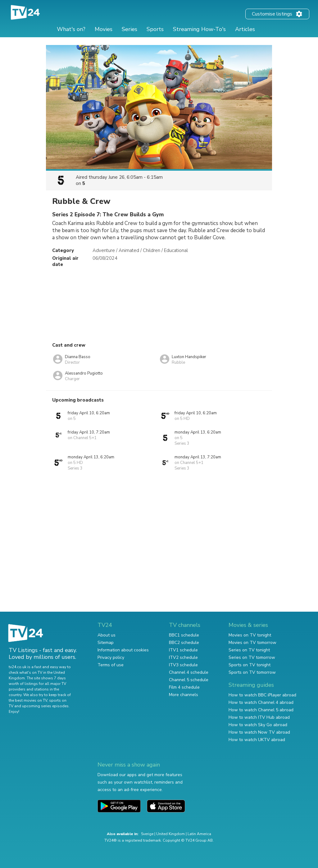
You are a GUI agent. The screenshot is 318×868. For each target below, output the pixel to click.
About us (107, 635)
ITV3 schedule (183, 665)
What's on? (71, 29)
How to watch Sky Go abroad (258, 725)
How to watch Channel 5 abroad (261, 710)
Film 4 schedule (184, 687)
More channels (184, 695)
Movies (104, 29)
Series (129, 29)
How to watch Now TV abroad (259, 732)
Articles (245, 29)
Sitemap (106, 643)
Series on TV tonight (249, 650)
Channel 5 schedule (189, 680)
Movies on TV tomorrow (252, 643)
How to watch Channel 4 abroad (261, 702)
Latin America (199, 834)
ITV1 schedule (183, 650)
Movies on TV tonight (250, 635)
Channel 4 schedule (189, 672)
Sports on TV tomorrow (252, 672)
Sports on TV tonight (250, 665)
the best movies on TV (28, 700)
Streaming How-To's (199, 29)
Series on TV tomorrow (252, 657)
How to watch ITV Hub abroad (259, 717)
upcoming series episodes (45, 706)
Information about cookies (123, 650)
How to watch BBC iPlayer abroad (262, 695)
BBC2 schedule (184, 643)
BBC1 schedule (184, 635)
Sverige (147, 834)
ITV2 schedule (183, 657)
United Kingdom (170, 834)
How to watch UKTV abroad (257, 740)
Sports (155, 29)
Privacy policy (111, 657)
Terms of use (111, 665)
